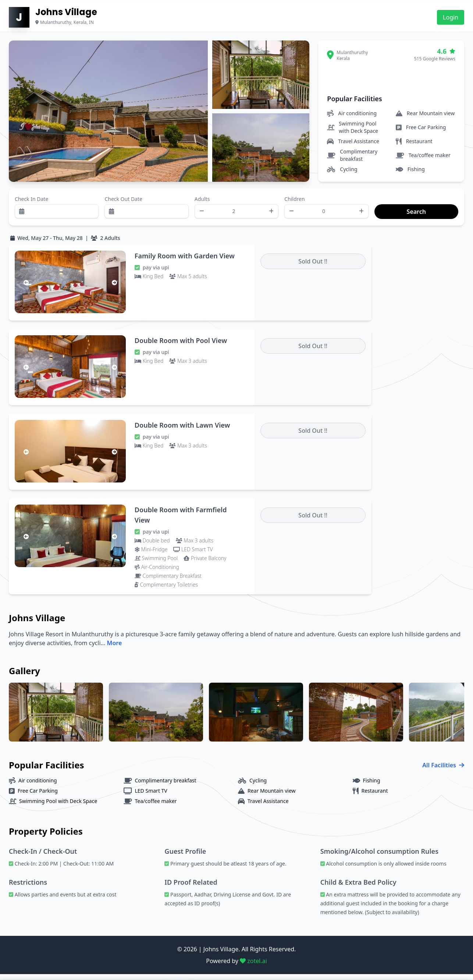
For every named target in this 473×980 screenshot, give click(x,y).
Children (294, 203)
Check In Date (31, 203)
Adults (202, 203)
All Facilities (443, 771)
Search (383, 203)
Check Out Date (123, 203)
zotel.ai (253, 967)
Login (451, 17)
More (115, 649)
